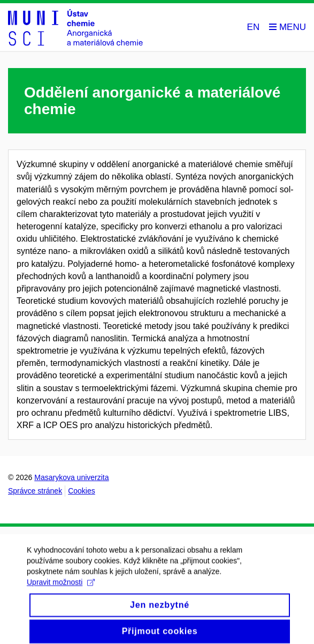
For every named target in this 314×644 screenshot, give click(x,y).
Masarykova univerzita (71, 477)
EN (254, 27)
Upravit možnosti (61, 587)
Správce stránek (35, 491)
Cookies (82, 491)
